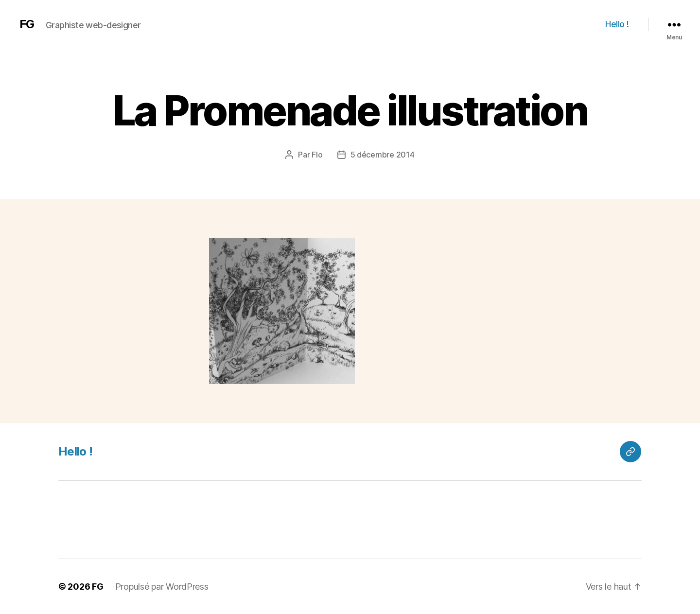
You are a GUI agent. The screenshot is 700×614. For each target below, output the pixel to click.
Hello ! (617, 24)
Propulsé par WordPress (162, 587)
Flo (317, 155)
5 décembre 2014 (383, 155)
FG (27, 24)
